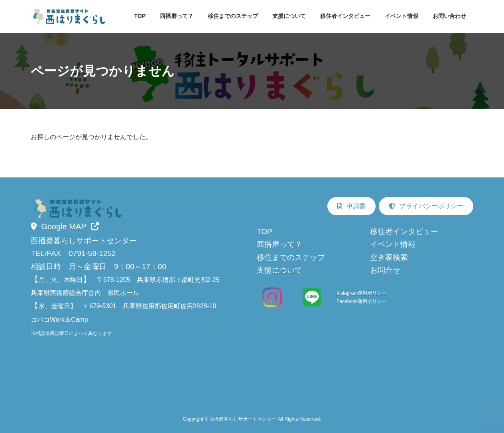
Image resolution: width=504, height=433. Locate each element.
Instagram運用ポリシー (361, 293)
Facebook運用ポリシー (361, 301)
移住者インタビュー (404, 231)
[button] (65, 226)
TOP (265, 231)
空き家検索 (389, 257)
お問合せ (385, 270)
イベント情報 (393, 245)
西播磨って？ (280, 245)
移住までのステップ (291, 257)
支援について (280, 270)
